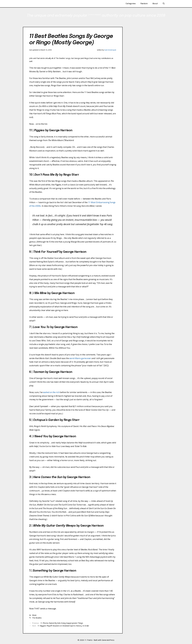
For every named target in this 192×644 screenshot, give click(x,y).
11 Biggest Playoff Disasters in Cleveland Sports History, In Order (63, 626)
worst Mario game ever (80, 358)
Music (34, 615)
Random (144, 4)
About (155, 4)
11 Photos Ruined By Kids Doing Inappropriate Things (62, 623)
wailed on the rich (51, 392)
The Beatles (37, 618)
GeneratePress (108, 640)
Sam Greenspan (110, 50)
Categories (131, 4)
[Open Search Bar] (164, 4)
